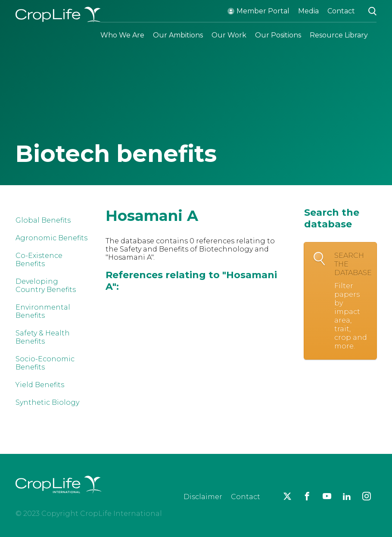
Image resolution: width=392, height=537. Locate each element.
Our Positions (278, 35)
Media (308, 11)
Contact (341, 11)
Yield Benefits (40, 385)
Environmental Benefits (43, 311)
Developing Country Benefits (46, 286)
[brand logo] (59, 498)
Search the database (353, 301)
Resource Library (339, 35)
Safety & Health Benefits (43, 337)
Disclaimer (203, 497)
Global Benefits (43, 220)
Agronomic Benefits (51, 238)
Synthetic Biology (47, 402)
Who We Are (122, 35)
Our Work (229, 35)
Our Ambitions (178, 35)
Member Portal (263, 11)
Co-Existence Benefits (39, 260)
